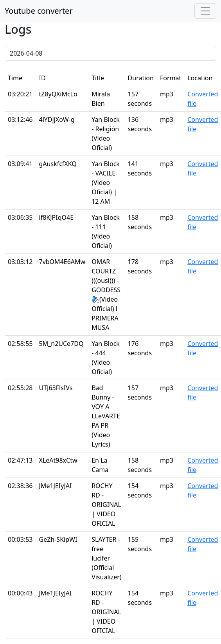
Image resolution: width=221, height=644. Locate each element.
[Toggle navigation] (205, 11)
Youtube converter (39, 11)
